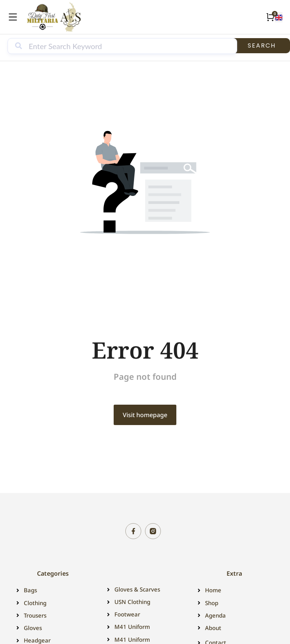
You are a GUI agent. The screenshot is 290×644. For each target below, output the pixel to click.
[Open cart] (270, 17)
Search (262, 45)
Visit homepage (145, 415)
